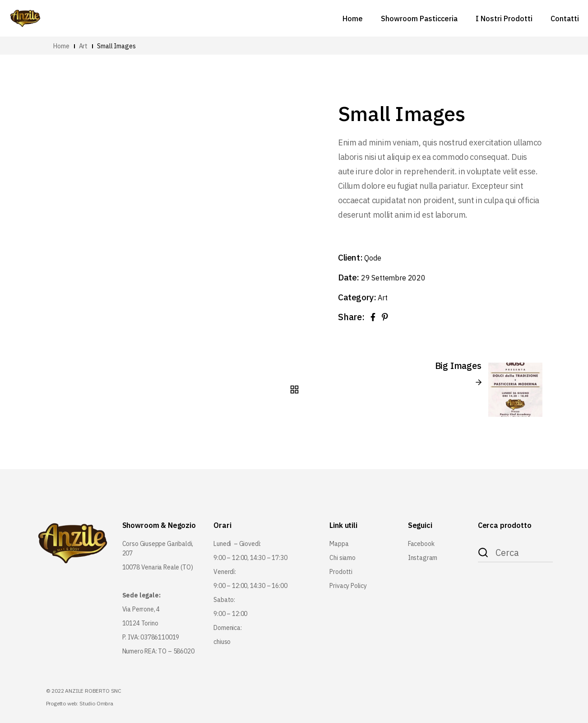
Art (382, 298)
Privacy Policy (348, 586)
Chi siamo (342, 558)
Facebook (421, 544)
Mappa (339, 544)
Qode (373, 258)
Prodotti (341, 572)
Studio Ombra (96, 703)
